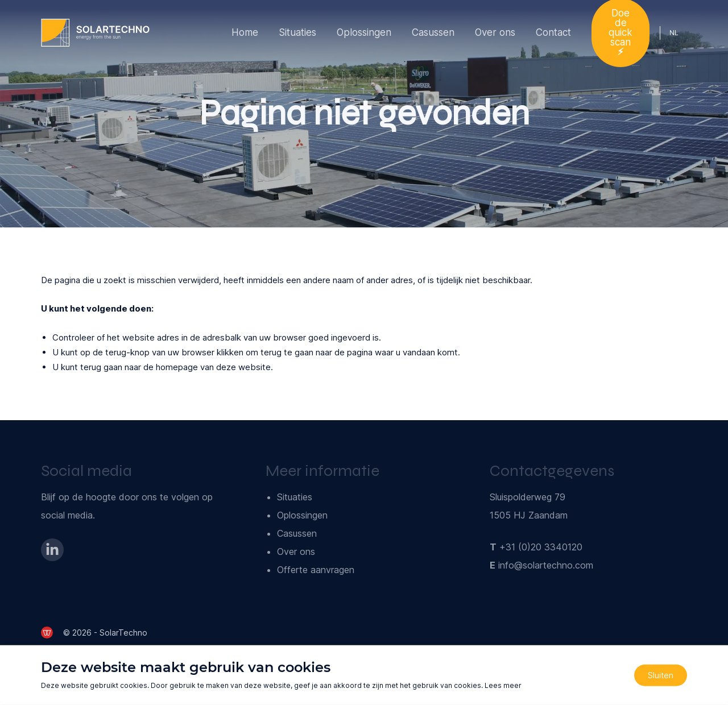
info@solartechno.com (546, 565)
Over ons (495, 32)
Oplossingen (364, 32)
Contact (553, 32)
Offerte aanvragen (316, 570)
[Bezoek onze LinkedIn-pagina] (52, 550)
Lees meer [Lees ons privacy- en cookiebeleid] (503, 685)
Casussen (433, 32)
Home (245, 32)
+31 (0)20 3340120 (541, 547)
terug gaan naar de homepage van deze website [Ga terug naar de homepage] (175, 367)
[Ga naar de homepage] (95, 33)
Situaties (297, 32)
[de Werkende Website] (47, 633)
